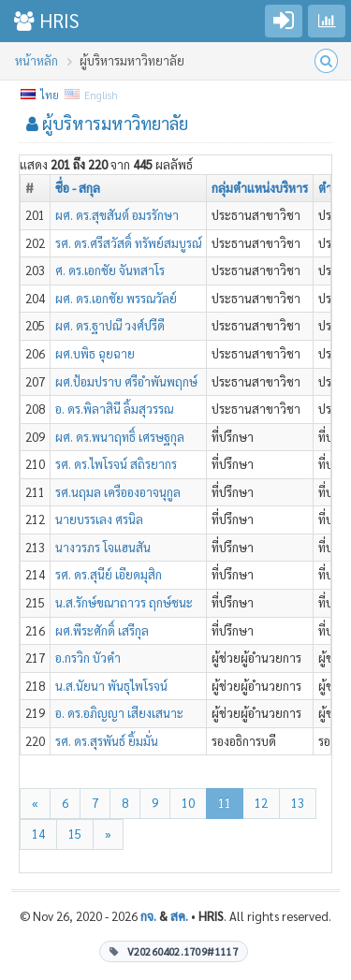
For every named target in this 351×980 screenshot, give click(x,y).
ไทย (41, 95)
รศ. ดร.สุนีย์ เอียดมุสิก (109, 574)
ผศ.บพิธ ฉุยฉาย (95, 353)
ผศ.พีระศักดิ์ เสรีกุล (102, 630)
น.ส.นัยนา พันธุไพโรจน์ (111, 686)
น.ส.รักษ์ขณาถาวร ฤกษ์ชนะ (124, 602)
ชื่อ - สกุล (78, 188)
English (92, 95)
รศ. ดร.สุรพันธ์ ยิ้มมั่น (107, 741)
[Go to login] (284, 21)
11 (225, 803)
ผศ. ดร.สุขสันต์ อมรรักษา (117, 215)
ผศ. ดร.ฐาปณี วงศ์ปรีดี (110, 325)
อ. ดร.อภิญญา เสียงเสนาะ (119, 713)
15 (75, 834)
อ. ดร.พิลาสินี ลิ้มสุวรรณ (114, 409)
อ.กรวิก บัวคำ (88, 658)
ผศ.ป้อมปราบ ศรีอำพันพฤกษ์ (126, 381)
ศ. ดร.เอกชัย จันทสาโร (110, 270)
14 (38, 834)
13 (298, 803)
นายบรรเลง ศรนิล (99, 519)
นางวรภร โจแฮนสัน (103, 547)
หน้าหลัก (37, 60)
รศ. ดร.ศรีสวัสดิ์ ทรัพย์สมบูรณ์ (128, 243)
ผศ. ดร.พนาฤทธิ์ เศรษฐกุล (120, 437)
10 (188, 803)
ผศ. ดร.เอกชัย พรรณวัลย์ (116, 298)
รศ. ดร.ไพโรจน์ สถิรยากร (116, 464)
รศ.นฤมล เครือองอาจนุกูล (118, 492)
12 (261, 803)
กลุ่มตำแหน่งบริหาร (260, 188)
